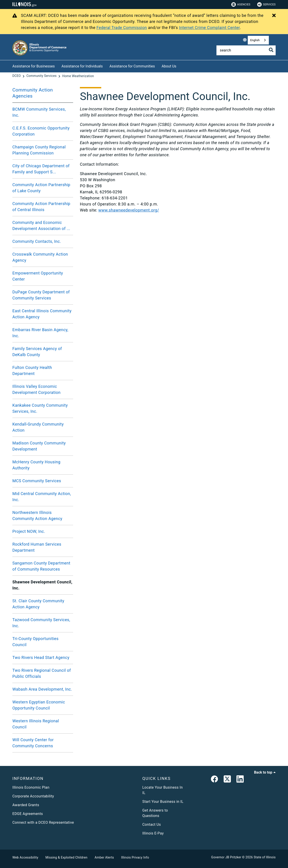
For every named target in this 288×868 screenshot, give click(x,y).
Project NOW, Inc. (29, 531)
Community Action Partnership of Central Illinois (41, 207)
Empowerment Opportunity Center (38, 276)
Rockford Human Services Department (37, 547)
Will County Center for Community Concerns (33, 743)
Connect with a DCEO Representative (43, 822)
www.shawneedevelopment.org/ (129, 210)
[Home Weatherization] (78, 76)
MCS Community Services (37, 481)
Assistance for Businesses (34, 66)
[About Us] (180, 66)
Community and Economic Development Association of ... (41, 225)
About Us (169, 66)
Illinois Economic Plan (31, 787)
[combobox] (258, 40)
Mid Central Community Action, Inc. (42, 497)
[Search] (246, 50)
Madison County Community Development (39, 446)
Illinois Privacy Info (135, 857)
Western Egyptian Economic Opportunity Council (39, 705)
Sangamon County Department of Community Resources (41, 566)
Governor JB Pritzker (226, 857)
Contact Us (152, 824)
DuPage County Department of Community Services (41, 295)
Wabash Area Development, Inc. (42, 689)
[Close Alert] (274, 16)
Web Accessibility (25, 857)
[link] (214, 780)
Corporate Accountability (33, 796)
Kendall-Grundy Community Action (38, 427)
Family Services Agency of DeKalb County (37, 352)
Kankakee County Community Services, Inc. (40, 408)
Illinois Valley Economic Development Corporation (36, 389)
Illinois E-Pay (153, 833)
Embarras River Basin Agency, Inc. (40, 333)
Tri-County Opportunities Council (35, 642)
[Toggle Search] (271, 50)
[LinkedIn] (240, 780)
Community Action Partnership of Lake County (41, 188)
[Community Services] (42, 76)
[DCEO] (17, 76)
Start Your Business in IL (163, 802)
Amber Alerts (104, 857)
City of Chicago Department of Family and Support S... (41, 169)
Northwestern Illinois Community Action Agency (37, 515)
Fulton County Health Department (32, 370)
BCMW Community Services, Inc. (39, 112)
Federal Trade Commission (122, 28)
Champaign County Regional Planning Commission (39, 150)
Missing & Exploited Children (66, 857)
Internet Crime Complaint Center (209, 28)
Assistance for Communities (132, 66)
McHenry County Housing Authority (36, 465)
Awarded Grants (26, 805)
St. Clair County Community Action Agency (38, 604)
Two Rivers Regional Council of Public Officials (42, 673)
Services (266, 4)
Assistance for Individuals (82, 66)
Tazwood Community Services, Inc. (41, 623)
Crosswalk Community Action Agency (40, 257)
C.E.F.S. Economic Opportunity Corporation (41, 131)
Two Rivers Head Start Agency (41, 657)
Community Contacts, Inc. (37, 241)
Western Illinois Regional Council (36, 724)
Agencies (241, 4)
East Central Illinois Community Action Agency (42, 314)
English (255, 40)
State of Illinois (265, 857)
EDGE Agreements (28, 814)
